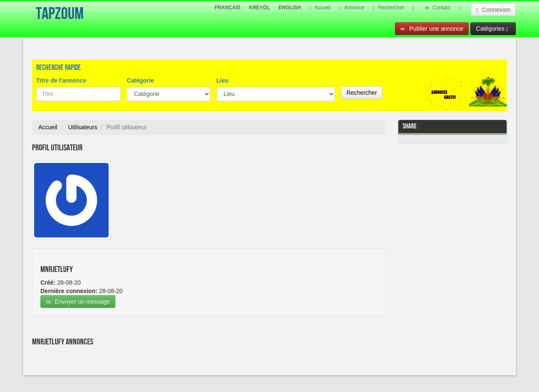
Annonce (351, 8)
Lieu (223, 80)
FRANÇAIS (227, 8)
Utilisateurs (83, 127)
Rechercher (388, 8)
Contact (438, 8)
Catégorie (140, 80)
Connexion (493, 10)
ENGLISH (290, 8)
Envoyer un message (78, 302)
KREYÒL (259, 8)
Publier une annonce (432, 29)
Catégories (492, 29)
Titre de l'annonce (61, 80)
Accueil (320, 8)
